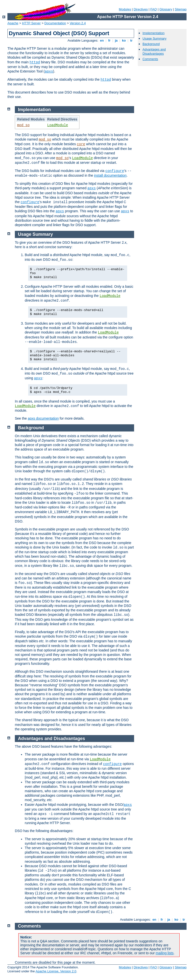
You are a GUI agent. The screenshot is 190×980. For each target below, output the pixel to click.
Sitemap (181, 9)
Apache (13, 23)
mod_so (23, 125)
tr (131, 40)
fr (109, 40)
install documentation (110, 175)
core (81, 144)
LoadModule (58, 125)
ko (124, 40)
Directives (141, 9)
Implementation (154, 33)
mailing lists (165, 953)
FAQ (154, 9)
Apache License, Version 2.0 (56, 971)
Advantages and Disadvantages (154, 51)
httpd (35, 62)
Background (151, 44)
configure (115, 171)
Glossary (166, 9)
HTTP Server (31, 23)
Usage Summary (154, 38)
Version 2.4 (78, 23)
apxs (49, 72)
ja (116, 40)
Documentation (55, 23)
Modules (125, 9)
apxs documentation (43, 418)
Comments (150, 59)
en (102, 40)
